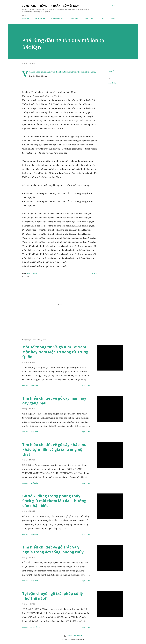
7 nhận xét (34, 385)
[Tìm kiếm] (114, 6)
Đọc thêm (86, 385)
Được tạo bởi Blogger (73, 636)
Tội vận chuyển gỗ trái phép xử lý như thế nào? (53, 596)
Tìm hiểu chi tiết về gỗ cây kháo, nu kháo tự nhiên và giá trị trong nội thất (54, 449)
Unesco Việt (74, 19)
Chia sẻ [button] (111, 71)
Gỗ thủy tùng (40, 19)
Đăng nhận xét (35, 627)
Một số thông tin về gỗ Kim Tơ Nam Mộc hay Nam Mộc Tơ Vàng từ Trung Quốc (55, 352)
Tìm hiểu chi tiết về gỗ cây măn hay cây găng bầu (54, 401)
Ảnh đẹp (102, 19)
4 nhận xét (34, 432)
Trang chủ (26, 19)
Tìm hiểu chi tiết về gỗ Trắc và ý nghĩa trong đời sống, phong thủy (53, 550)
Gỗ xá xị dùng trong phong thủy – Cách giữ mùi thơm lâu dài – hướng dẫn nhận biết (54, 501)
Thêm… (113, 19)
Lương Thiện (88, 19)
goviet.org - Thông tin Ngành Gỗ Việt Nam (51, 6)
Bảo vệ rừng (112, 83)
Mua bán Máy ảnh (57, 19)
